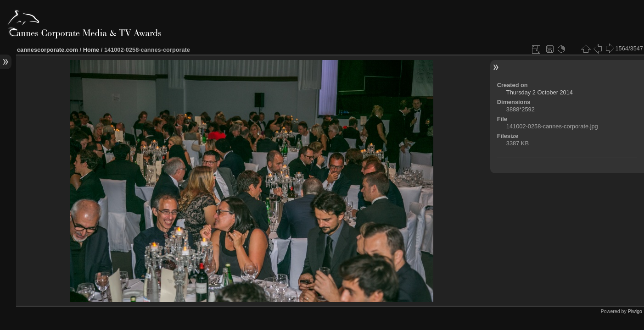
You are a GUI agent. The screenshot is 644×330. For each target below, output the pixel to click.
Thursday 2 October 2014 (540, 92)
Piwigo (635, 311)
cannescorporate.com (48, 50)
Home (91, 50)
